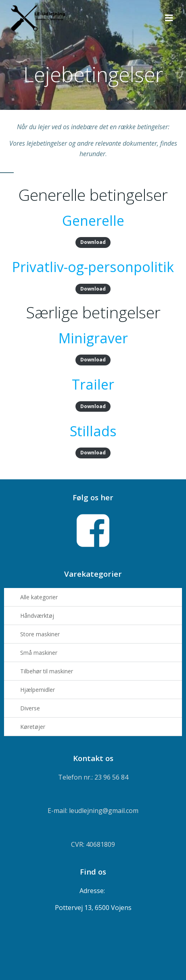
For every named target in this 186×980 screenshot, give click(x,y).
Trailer (93, 384)
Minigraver (93, 338)
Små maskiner (39, 653)
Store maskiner (40, 634)
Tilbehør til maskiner (47, 671)
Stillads (93, 431)
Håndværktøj (37, 616)
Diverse (30, 708)
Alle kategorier (39, 597)
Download (93, 242)
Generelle (93, 221)
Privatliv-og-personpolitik (93, 267)
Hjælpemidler (38, 690)
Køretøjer (33, 727)
